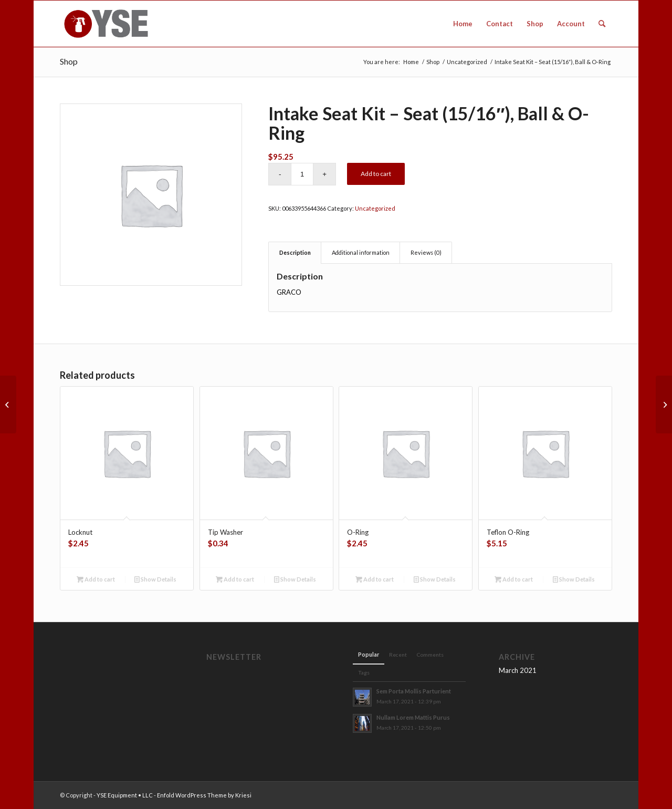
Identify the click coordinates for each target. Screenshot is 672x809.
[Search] (602, 24)
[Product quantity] (302, 174)
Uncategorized (375, 208)
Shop (69, 61)
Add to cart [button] (96, 579)
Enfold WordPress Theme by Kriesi (204, 795)
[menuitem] (463, 24)
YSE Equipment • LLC (125, 795)
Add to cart (376, 174)
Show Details (155, 579)
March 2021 (518, 670)
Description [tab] (295, 252)
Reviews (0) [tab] (426, 252)
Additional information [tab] (361, 252)
